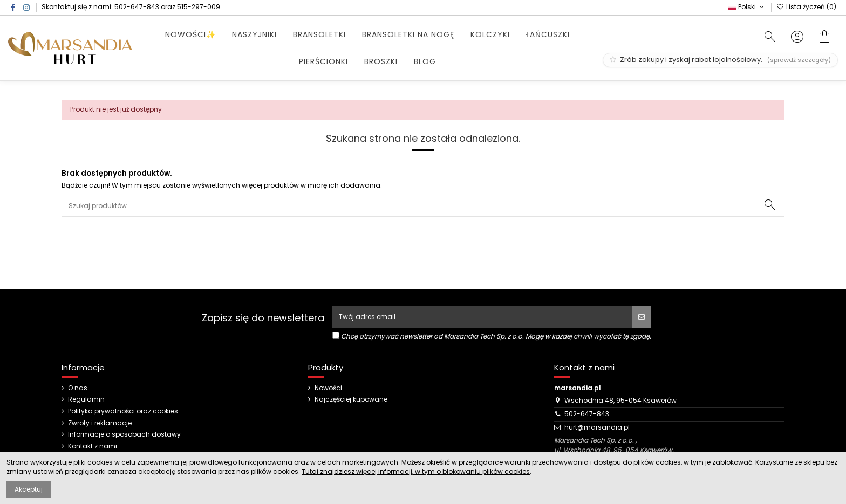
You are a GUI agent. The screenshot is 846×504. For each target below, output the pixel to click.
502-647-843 (137, 7)
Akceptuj (29, 489)
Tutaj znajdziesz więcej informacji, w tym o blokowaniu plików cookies (416, 471)
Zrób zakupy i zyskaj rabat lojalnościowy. (720, 60)
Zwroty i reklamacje (100, 423)
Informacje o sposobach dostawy (124, 434)
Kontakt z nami (93, 446)
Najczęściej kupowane (351, 399)
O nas (78, 388)
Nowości (328, 388)
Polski (747, 7)
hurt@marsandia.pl (597, 427)
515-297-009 (199, 7)
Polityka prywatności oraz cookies (123, 411)
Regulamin (86, 399)
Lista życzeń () (806, 7)
